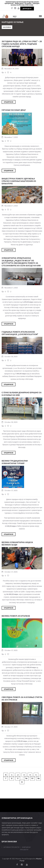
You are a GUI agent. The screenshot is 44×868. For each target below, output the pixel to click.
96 (26, 778)
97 (32, 778)
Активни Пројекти (11, 847)
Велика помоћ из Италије (16, 616)
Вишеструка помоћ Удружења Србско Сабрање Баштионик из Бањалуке (19, 181)
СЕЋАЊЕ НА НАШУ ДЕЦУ (14, 110)
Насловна (7, 27)
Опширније (9, 102)
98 (38, 778)
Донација (27, 8)
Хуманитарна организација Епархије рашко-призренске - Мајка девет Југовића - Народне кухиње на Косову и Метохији (22, 3)
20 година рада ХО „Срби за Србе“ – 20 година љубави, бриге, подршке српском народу (22, 44)
